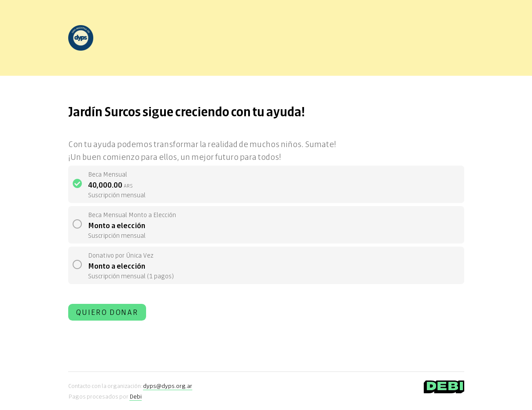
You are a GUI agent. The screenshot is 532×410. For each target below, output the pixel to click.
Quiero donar (107, 312)
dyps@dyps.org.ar (168, 385)
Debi (136, 396)
